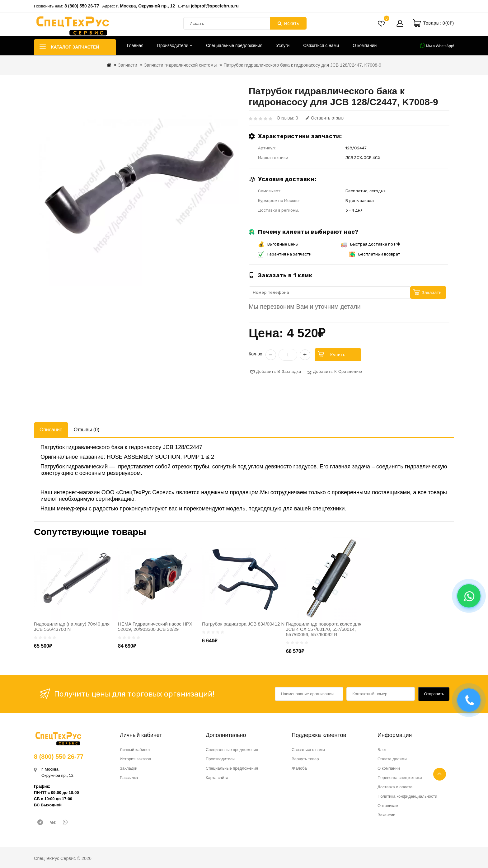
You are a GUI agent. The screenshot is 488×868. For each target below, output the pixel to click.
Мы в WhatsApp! (437, 45)
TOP (440, 774)
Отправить (434, 694)
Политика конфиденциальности (407, 796)
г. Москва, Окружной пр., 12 (145, 6)
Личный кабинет (135, 750)
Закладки (129, 768)
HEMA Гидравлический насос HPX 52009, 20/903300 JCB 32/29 (155, 626)
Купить (338, 355)
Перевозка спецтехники (400, 778)
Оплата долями (392, 759)
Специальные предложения (234, 45)
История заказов (135, 759)
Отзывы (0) (87, 430)
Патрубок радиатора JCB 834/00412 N (243, 624)
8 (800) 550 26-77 (82, 6)
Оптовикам (388, 806)
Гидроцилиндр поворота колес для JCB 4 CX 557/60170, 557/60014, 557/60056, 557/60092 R (324, 629)
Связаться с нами (321, 45)
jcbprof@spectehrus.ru (215, 6)
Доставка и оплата (395, 787)
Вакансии (386, 815)
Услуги (283, 45)
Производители (175, 45)
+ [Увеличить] (305, 355)
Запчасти (128, 65)
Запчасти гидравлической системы (181, 65)
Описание (51, 430)
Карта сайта (217, 778)
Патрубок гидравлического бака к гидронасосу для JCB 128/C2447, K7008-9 (302, 65)
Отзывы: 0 (287, 118)
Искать (288, 23)
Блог (382, 750)
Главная (135, 45)
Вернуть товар (305, 759)
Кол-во (256, 354)
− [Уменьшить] (271, 355)
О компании (365, 45)
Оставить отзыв (325, 118)
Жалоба (299, 768)
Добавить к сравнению (338, 371)
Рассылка (129, 778)
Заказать (432, 293)
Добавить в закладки (279, 371)
